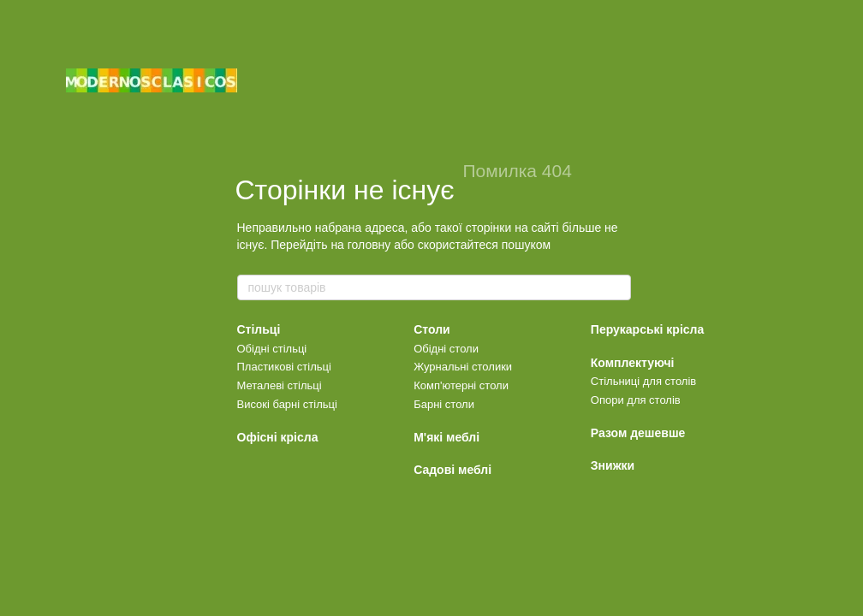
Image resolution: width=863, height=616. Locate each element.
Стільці (259, 329)
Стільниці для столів (643, 381)
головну (369, 245)
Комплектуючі (633, 363)
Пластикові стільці (284, 367)
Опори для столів (636, 400)
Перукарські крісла (647, 329)
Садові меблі (452, 470)
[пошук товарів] (617, 287)
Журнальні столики (463, 367)
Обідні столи (446, 349)
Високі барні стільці (287, 404)
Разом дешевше (638, 433)
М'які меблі (446, 437)
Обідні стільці (272, 349)
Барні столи (444, 404)
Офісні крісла (278, 437)
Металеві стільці (280, 385)
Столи (432, 329)
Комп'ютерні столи (461, 385)
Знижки (613, 465)
